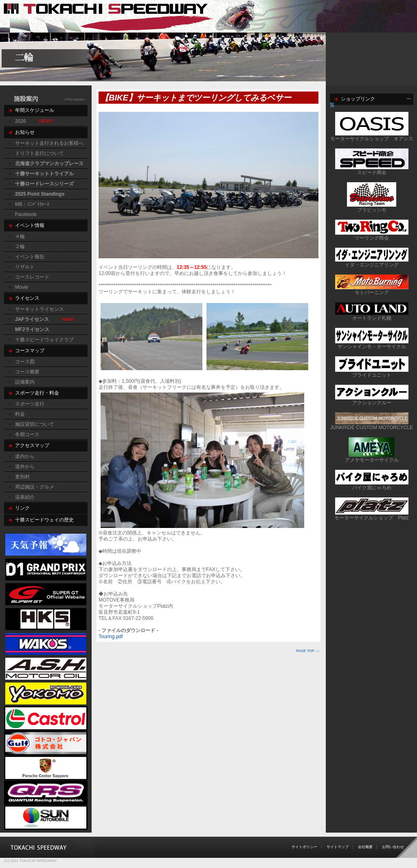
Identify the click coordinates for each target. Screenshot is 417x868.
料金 (20, 414)
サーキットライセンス (40, 309)
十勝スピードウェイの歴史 (44, 520)
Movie (22, 287)
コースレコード (32, 277)
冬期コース (27, 434)
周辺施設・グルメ (35, 487)
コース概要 (27, 372)
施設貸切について (35, 424)
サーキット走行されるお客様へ (49, 143)
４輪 (20, 236)
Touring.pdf (111, 637)
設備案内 (25, 382)
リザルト (25, 267)
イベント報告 (30, 257)
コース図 (25, 362)
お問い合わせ (393, 847)
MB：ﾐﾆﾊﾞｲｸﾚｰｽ (32, 204)
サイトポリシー (304, 847)
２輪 (20, 246)
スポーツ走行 (30, 404)
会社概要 (365, 847)
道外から (25, 467)
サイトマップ (338, 847)
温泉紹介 (25, 497)
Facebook (26, 214)
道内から (25, 456)
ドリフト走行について (40, 153)
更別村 (22, 477)
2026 (21, 121)
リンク (22, 508)
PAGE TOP (305, 651)
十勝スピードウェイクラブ (44, 340)
